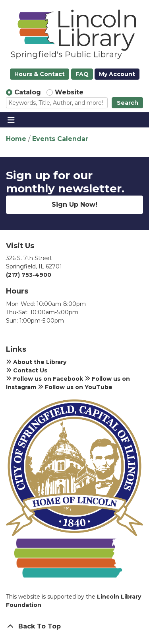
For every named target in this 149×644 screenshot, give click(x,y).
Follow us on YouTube (75, 387)
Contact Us (27, 370)
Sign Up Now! (74, 205)
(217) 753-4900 (29, 275)
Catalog (28, 92)
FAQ (82, 74)
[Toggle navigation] (11, 120)
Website (69, 92)
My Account (117, 74)
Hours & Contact (40, 74)
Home (16, 139)
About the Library (36, 362)
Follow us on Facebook (45, 379)
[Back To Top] (74, 626)
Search (128, 103)
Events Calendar (60, 139)
